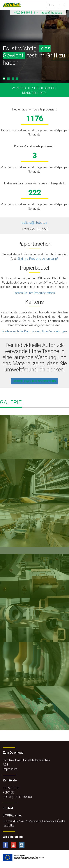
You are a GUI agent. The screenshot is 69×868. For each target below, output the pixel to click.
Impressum (10, 769)
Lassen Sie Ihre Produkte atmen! (34, 293)
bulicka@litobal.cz (34, 223)
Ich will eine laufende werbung (35, 381)
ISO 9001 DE (11, 788)
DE (51, 5)
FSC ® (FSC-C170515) (17, 797)
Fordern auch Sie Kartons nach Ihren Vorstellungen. (35, 331)
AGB (6, 765)
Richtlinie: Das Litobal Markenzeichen (26, 760)
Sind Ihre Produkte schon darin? (38, 259)
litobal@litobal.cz (51, 13)
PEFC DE (8, 792)
